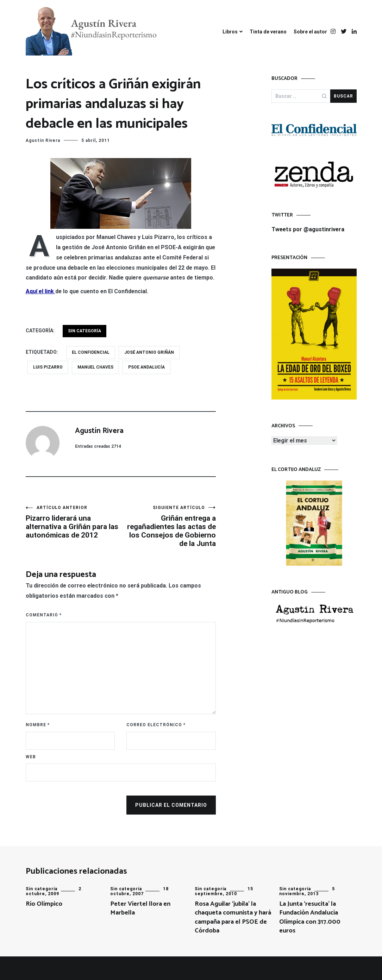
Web (31, 757)
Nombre (38, 725)
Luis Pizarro (48, 367)
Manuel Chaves (95, 367)
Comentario (44, 615)
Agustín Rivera (43, 140)
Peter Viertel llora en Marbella (140, 908)
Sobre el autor (310, 32)
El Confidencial (91, 352)
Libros (230, 32)
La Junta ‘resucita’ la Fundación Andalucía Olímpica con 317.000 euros (310, 917)
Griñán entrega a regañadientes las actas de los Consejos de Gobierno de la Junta (168, 526)
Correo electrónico (156, 725)
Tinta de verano (268, 32)
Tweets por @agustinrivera (308, 229)
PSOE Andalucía (146, 367)
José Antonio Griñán (149, 352)
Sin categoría (84, 331)
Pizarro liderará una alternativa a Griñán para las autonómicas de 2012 (73, 522)
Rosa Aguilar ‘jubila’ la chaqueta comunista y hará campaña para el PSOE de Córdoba (233, 917)
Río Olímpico (44, 904)
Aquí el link (40, 291)
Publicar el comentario (171, 805)
